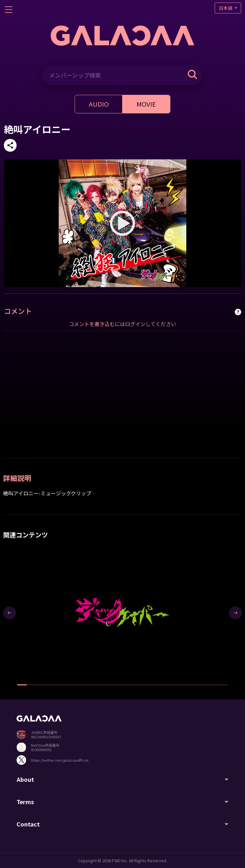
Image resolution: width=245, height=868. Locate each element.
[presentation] (10, 613)
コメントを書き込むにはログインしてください (122, 324)
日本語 (226, 8)
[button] (22, 685)
